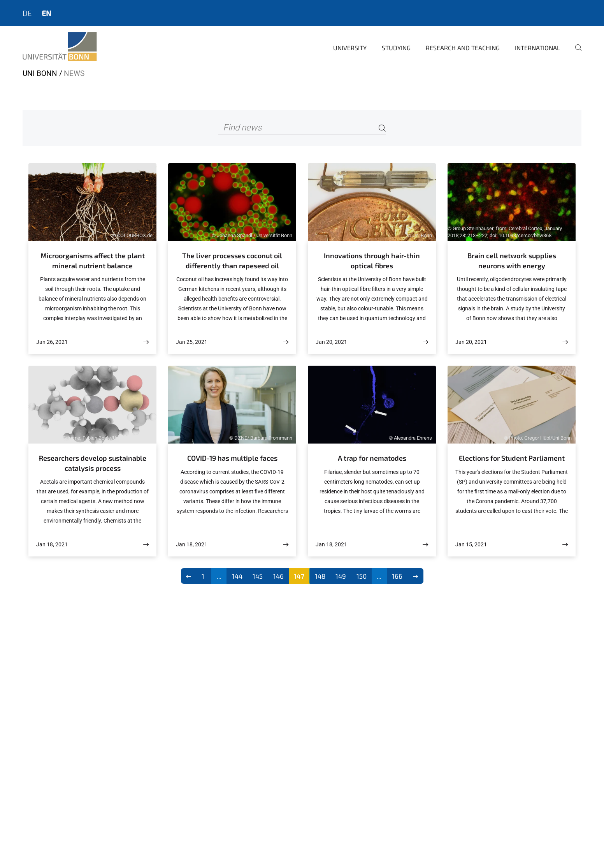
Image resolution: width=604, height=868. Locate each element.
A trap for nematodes (372, 458)
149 (341, 576)
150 (362, 576)
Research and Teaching (463, 48)
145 (258, 576)
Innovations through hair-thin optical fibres (372, 261)
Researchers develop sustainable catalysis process (93, 463)
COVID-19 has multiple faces (232, 458)
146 (278, 576)
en (47, 13)
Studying (396, 48)
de (27, 13)
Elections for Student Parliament (512, 458)
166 (397, 576)
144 (237, 576)
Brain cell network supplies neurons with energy (512, 261)
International (537, 48)
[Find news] (302, 128)
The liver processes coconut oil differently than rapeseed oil (232, 261)
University (350, 48)
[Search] (382, 128)
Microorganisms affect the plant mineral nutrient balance (93, 261)
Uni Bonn (40, 73)
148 (320, 576)
